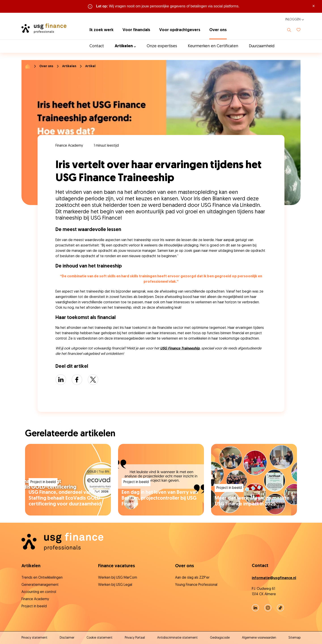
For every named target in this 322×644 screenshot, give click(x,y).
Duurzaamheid (262, 46)
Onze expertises (162, 46)
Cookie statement (100, 638)
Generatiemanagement (40, 585)
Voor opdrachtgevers (180, 30)
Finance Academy (35, 599)
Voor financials (136, 30)
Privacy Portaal (135, 638)
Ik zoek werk (102, 30)
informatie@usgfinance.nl (274, 578)
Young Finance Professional (196, 585)
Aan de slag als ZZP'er (192, 578)
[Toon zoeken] (289, 30)
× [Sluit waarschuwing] (314, 6)
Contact (97, 46)
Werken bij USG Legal (115, 585)
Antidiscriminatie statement (177, 638)
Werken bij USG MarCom (118, 578)
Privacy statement (34, 638)
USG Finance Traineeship (180, 349)
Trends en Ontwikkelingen (42, 578)
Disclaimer (67, 638)
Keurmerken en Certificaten (213, 46)
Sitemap (294, 638)
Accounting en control (39, 592)
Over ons (218, 30)
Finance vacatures (117, 566)
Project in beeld (34, 606)
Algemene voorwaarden (259, 638)
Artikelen (69, 66)
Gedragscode (220, 638)
